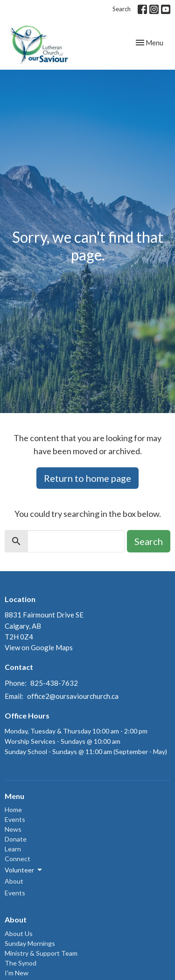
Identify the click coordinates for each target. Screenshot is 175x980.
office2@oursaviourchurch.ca (73, 696)
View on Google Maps (39, 647)
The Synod (21, 963)
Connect (17, 859)
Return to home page (87, 478)
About (14, 881)
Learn (13, 849)
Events (15, 819)
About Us (19, 933)
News (13, 829)
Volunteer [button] (24, 870)
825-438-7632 (54, 683)
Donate (16, 839)
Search (122, 9)
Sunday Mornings (30, 943)
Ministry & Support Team (41, 953)
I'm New (17, 973)
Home (13, 809)
